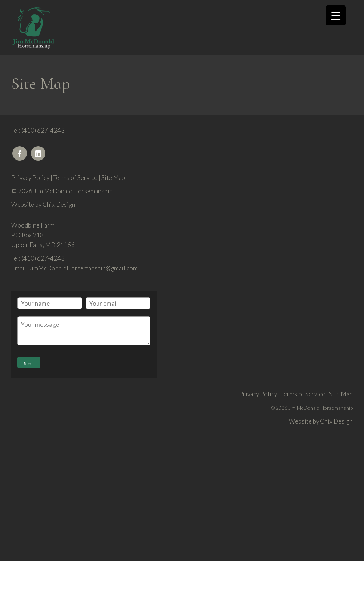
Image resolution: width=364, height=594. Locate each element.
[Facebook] (20, 153)
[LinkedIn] (38, 153)
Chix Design (59, 204)
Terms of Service (75, 178)
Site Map (113, 178)
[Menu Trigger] (336, 15)
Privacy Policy (30, 178)
